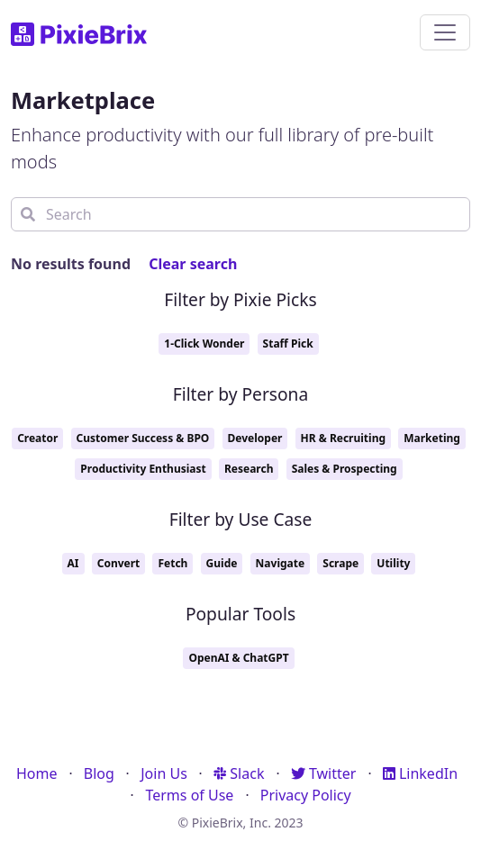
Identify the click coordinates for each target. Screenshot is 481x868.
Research (249, 469)
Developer (255, 438)
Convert (119, 563)
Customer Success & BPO (143, 438)
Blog (99, 773)
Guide (222, 563)
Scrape (340, 563)
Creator (37, 438)
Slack (239, 773)
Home (37, 773)
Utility (393, 563)
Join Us (164, 773)
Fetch (172, 563)
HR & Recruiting (343, 438)
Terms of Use (189, 795)
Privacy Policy (306, 795)
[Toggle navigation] (445, 32)
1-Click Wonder (204, 344)
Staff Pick (288, 344)
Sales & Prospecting (345, 469)
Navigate (281, 563)
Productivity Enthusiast (143, 469)
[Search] (240, 214)
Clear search (193, 264)
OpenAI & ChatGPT (238, 658)
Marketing (432, 438)
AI (73, 563)
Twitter (324, 773)
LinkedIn (420, 773)
